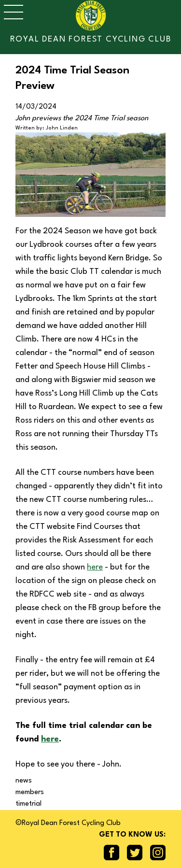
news (24, 781)
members (30, 792)
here (95, 567)
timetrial (28, 804)
